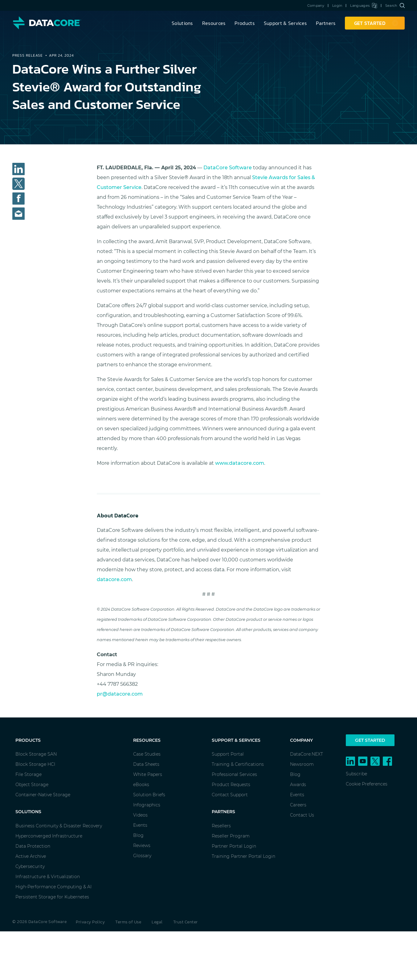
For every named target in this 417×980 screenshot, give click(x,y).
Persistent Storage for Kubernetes (52, 897)
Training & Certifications (238, 764)
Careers (298, 805)
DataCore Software (228, 168)
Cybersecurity (30, 866)
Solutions (182, 23)
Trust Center (186, 922)
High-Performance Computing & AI (53, 887)
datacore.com (114, 579)
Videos (140, 815)
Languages (364, 6)
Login (337, 6)
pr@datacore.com (120, 694)
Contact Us (302, 815)
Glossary (142, 856)
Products (244, 23)
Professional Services (234, 774)
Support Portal (228, 754)
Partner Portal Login (234, 846)
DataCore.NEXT (307, 754)
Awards (298, 785)
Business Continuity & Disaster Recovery (59, 826)
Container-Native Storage (43, 795)
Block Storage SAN (36, 754)
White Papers (148, 774)
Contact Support (230, 795)
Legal (157, 922)
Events (140, 825)
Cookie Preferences (367, 784)
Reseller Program (231, 836)
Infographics (147, 805)
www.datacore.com (240, 463)
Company (316, 6)
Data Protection (33, 846)
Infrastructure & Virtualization (48, 877)
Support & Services (285, 23)
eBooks (141, 785)
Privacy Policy (90, 922)
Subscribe (356, 774)
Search (395, 6)
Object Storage (32, 785)
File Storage (29, 774)
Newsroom (302, 764)
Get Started (370, 740)
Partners (326, 23)
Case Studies (147, 754)
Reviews (142, 845)
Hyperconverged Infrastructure (49, 836)
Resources (214, 23)
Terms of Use (128, 922)
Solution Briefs (149, 795)
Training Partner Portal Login (243, 856)
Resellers (221, 826)
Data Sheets (146, 764)
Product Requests (231, 785)
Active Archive (31, 856)
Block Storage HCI (35, 764)
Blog (138, 835)
